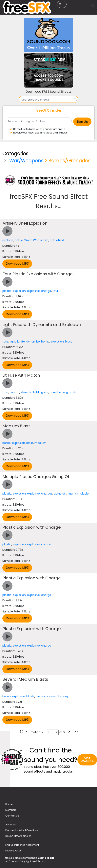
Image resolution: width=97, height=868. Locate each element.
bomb (45, 342)
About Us (11, 825)
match (15, 392)
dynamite (33, 342)
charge (46, 291)
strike (24, 392)
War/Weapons (26, 161)
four (55, 291)
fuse (5, 342)
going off (60, 494)
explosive (33, 291)
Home (9, 804)
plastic (7, 291)
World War (31, 240)
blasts (30, 696)
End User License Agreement (22, 845)
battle (19, 240)
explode (8, 240)
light (13, 342)
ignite (21, 342)
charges (47, 494)
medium (40, 443)
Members (11, 810)
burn (53, 392)
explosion (19, 291)
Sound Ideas (46, 858)
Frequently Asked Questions (22, 830)
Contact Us (12, 816)
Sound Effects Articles (18, 836)
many (72, 494)
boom (44, 240)
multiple (83, 494)
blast (68, 342)
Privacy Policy (13, 851)
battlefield (57, 240)
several (54, 696)
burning (63, 392)
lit (31, 392)
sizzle (73, 392)
